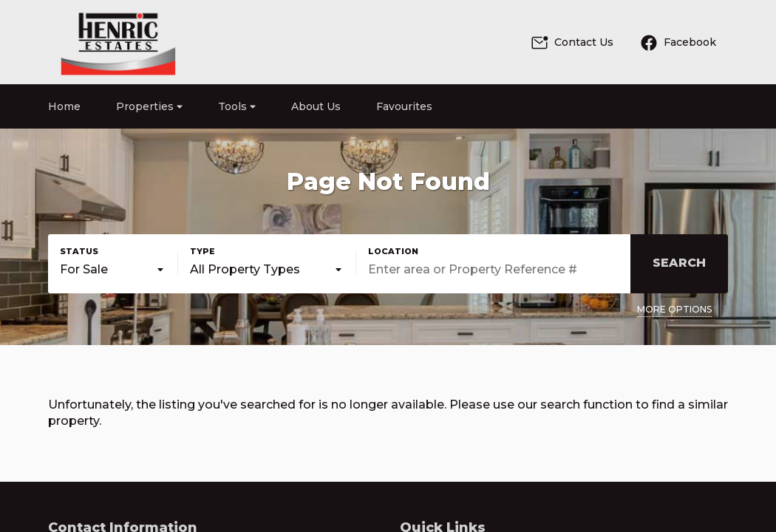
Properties (149, 106)
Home (64, 106)
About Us (316, 106)
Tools (237, 106)
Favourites (404, 106)
